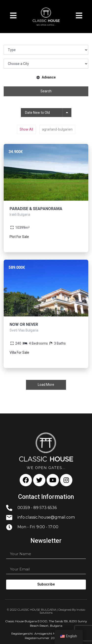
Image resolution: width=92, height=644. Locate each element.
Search (46, 91)
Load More (46, 385)
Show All (26, 129)
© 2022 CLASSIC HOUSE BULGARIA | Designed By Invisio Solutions (46, 611)
